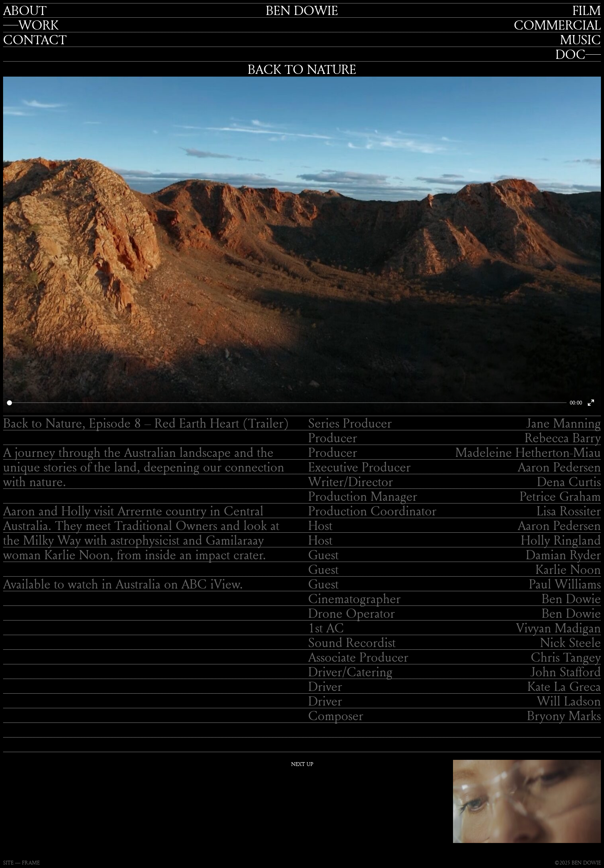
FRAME (31, 862)
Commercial (557, 25)
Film (587, 10)
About (25, 10)
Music (581, 40)
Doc (570, 54)
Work (39, 25)
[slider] (287, 403)
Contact (35, 40)
